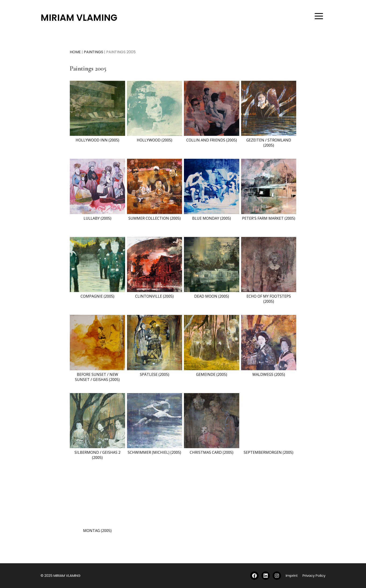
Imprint (292, 576)
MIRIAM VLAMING (79, 18)
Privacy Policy (314, 576)
